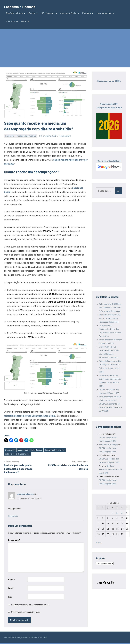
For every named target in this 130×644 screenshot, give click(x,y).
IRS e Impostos (49, 13)
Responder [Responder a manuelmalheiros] (13, 517)
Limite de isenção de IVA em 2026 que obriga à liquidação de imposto (110, 318)
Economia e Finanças (23, 6)
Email (11, 589)
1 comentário (65, 136)
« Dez (98, 542)
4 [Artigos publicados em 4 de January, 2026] (127, 513)
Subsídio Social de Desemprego (19, 454)
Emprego (87, 13)
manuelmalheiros (26, 495)
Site (10, 597)
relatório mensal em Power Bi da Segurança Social (30, 416)
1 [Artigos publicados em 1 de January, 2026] (112, 513)
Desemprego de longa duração (33, 450)
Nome (11, 580)
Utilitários (11, 21)
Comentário (14, 541)
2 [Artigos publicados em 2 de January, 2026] (117, 513)
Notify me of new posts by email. (26, 612)
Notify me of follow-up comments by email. (30, 605)
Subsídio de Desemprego (60, 450)
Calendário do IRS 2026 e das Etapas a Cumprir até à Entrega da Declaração (110, 307)
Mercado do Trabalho (26, 136)
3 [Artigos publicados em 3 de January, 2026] (122, 513)
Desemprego (11, 450)
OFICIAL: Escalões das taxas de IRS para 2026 (110, 469)
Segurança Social (69, 13)
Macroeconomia (105, 13)
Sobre (25, 21)
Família (33, 13)
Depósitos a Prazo (15, 13)
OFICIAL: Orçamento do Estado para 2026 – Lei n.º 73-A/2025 (110, 407)
